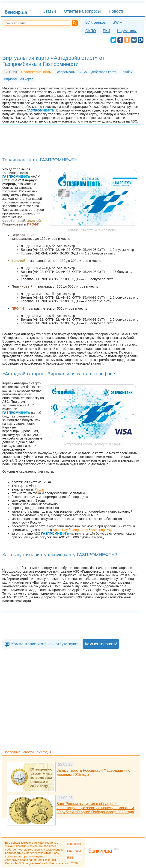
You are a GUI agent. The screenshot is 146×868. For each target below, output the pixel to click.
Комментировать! (101, 644)
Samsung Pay (101, 530)
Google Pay (79, 530)
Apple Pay (60, 530)
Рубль (39, 489)
